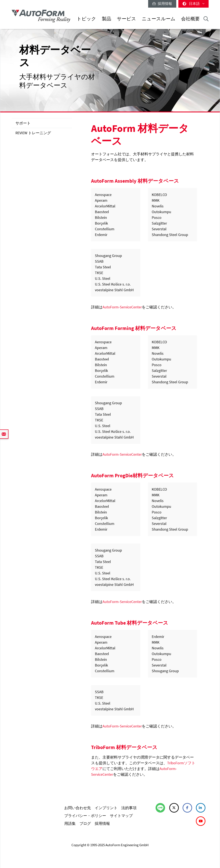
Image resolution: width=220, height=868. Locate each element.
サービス (126, 19)
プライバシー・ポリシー (85, 816)
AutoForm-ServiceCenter (122, 307)
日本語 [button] (193, 4)
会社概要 (190, 19)
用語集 (70, 823)
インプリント (106, 808)
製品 (107, 19)
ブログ (85, 823)
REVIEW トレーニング (33, 133)
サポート (23, 123)
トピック (86, 19)
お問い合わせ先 (78, 808)
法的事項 (129, 808)
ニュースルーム (159, 19)
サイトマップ (121, 816)
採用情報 (162, 4)
